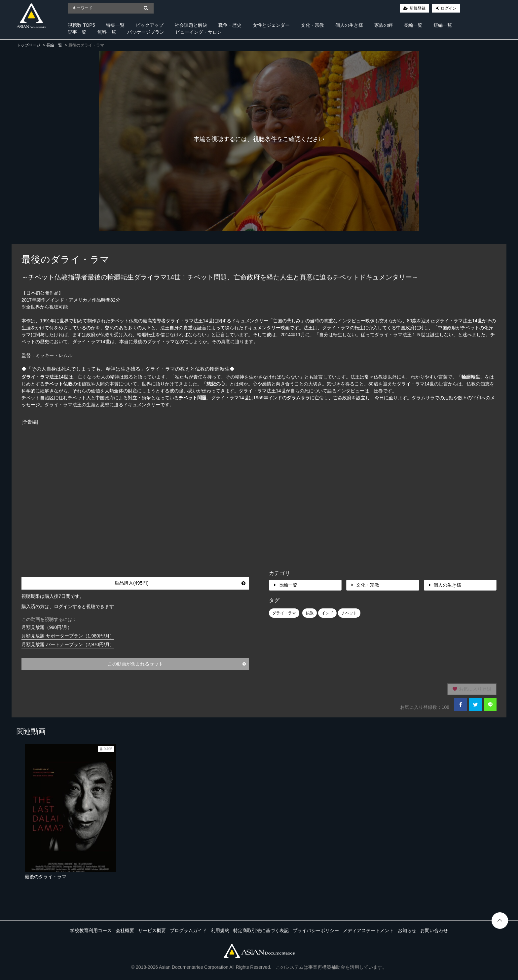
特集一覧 (115, 25)
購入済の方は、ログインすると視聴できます (68, 606)
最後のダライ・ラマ (46, 877)
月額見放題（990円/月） (47, 627)
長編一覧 (413, 25)
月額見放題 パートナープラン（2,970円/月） (68, 644)
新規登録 (418, 8)
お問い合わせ (434, 930)
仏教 (310, 613)
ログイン (449, 8)
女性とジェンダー (271, 25)
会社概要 (125, 930)
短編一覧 (443, 25)
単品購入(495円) (180, 583)
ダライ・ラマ (284, 613)
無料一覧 (107, 32)
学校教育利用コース (91, 930)
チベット (349, 613)
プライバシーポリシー (316, 930)
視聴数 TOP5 (81, 25)
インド (327, 613)
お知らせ (407, 930)
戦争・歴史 (230, 25)
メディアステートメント (368, 930)
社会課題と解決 (191, 25)
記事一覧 (77, 32)
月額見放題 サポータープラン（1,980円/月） (68, 636)
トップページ (28, 45)
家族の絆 (384, 25)
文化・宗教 (313, 25)
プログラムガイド (188, 930)
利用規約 (220, 930)
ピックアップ (150, 25)
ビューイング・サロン (199, 32)
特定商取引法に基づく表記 (261, 930)
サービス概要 (152, 930)
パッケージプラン (146, 32)
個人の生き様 (349, 25)
